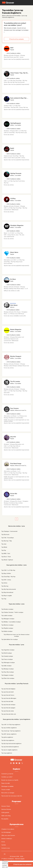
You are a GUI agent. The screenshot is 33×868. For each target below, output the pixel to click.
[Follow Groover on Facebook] (14, 763)
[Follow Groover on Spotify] (19, 763)
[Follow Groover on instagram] (11, 763)
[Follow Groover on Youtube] (17, 763)
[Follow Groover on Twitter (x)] (22, 763)
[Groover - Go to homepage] (16, 760)
